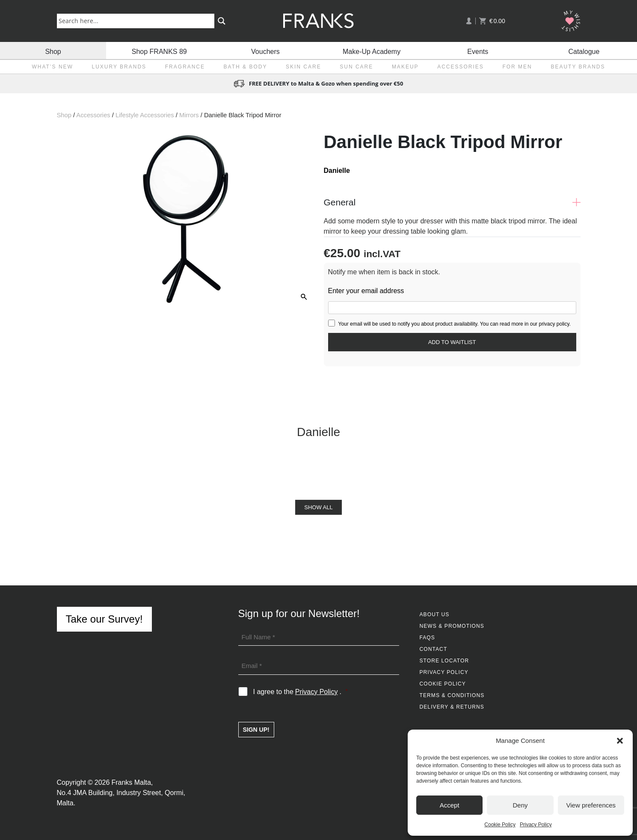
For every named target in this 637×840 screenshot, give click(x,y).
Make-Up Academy (372, 50)
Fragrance (185, 67)
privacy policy (554, 324)
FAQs (427, 638)
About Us (435, 614)
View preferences (591, 805)
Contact (434, 649)
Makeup (405, 67)
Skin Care (304, 67)
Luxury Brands (119, 67)
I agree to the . (301, 692)
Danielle (337, 171)
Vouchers (265, 50)
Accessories (461, 67)
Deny (520, 805)
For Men (517, 67)
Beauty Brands (578, 67)
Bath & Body (246, 67)
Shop (53, 50)
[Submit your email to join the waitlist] (452, 342)
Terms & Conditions (452, 695)
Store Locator (444, 661)
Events (478, 50)
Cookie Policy (500, 825)
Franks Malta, (132, 782)
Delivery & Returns (452, 707)
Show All (318, 507)
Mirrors (189, 115)
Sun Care (356, 67)
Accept (450, 805)
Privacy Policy (536, 825)
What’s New (52, 67)
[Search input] (138, 21)
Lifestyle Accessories (145, 115)
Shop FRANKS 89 (159, 50)
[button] (620, 741)
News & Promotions (452, 626)
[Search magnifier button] (222, 21)
